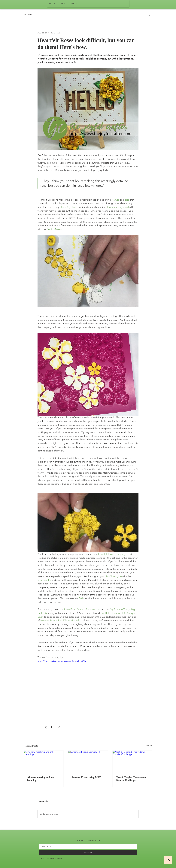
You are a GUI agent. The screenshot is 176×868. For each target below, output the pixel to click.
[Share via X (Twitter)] (46, 727)
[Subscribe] (88, 853)
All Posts (28, 15)
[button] (149, 15)
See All (149, 745)
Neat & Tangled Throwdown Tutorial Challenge (131, 779)
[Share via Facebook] (39, 727)
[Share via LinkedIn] (52, 727)
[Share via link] (59, 727)
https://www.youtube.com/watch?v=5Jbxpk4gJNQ (62, 661)
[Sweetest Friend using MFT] (88, 762)
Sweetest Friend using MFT (86, 777)
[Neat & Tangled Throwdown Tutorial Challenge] (132, 762)
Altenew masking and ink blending (41, 779)
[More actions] (137, 33)
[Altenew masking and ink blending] (44, 762)
